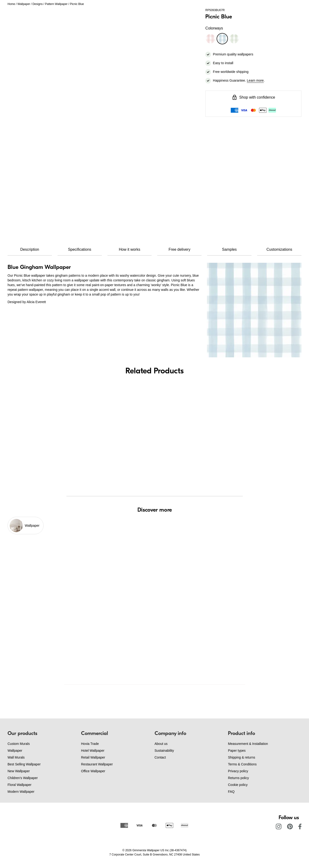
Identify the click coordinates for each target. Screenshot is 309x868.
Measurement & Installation (248, 744)
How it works (130, 249)
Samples (229, 249)
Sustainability (164, 751)
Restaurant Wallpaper (97, 764)
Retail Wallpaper (93, 757)
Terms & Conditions (242, 764)
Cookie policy (238, 785)
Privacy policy (238, 771)
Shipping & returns (241, 757)
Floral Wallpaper (19, 785)
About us (161, 744)
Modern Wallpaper (21, 792)
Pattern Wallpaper (56, 4)
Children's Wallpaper (23, 778)
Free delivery (179, 249)
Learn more (255, 80)
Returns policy (238, 778)
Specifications (80, 249)
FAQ (231, 792)
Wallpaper (24, 4)
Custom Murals (19, 744)
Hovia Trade (90, 744)
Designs (38, 4)
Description (30, 249)
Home (11, 4)
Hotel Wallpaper (93, 751)
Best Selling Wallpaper (24, 764)
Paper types (237, 751)
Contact (160, 757)
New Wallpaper (19, 771)
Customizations (279, 249)
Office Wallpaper (93, 771)
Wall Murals (16, 757)
